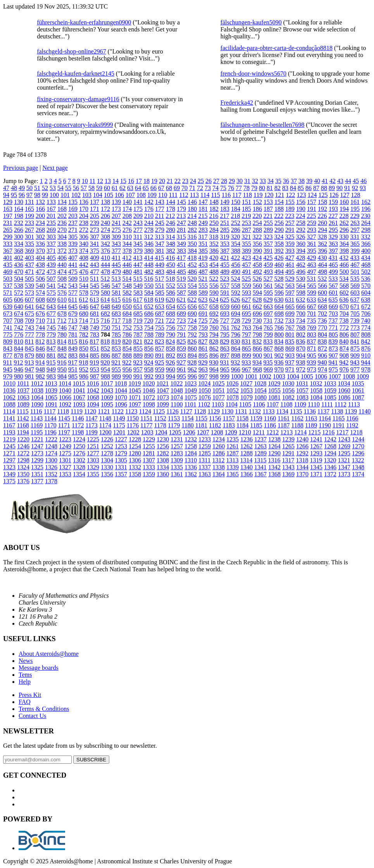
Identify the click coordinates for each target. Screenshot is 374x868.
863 (225, 348)
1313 (232, 460)
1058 (316, 390)
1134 (282, 411)
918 (83, 362)
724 (192, 321)
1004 (293, 376)
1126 (172, 411)
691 (203, 314)
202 (62, 216)
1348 (358, 467)
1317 (288, 460)
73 (208, 188)
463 (312, 265)
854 (127, 348)
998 (214, 376)
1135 (296, 411)
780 (62, 335)
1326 (51, 467)
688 (171, 314)
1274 (51, 453)
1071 (135, 397)
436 (19, 265)
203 (73, 216)
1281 (149, 453)
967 (246, 369)
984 (62, 376)
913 (29, 362)
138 (105, 202)
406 (62, 258)
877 (8, 355)
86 (309, 188)
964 (214, 369)
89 (332, 188)
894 (192, 355)
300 (19, 237)
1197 (64, 432)
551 (160, 286)
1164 (325, 418)
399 (355, 251)
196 (366, 209)
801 (290, 335)
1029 (274, 383)
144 (171, 202)
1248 (51, 446)
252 (236, 223)
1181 (201, 425)
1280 (135, 453)
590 (214, 293)
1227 (121, 439)
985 (73, 376)
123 (301, 195)
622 (192, 300)
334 (19, 244)
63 (130, 188)
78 (246, 188)
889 (138, 355)
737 (333, 321)
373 (73, 251)
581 (116, 293)
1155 (201, 418)
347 (160, 244)
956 (127, 369)
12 (100, 181)
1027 (246, 383)
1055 (274, 390)
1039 (51, 390)
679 (73, 314)
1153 (174, 418)
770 (322, 328)
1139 (351, 411)
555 (203, 286)
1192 (352, 425)
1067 (79, 397)
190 (301, 209)
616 (127, 300)
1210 (245, 432)
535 (355, 279)
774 (366, 328)
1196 (50, 432)
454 (214, 265)
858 (171, 348)
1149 (119, 418)
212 (170, 216)
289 (268, 230)
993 (160, 376)
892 (171, 355)
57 (84, 188)
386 (214, 251)
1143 (37, 418)
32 (255, 181)
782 (84, 335)
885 (95, 355)
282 (192, 230)
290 (279, 230)
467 (355, 265)
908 (344, 355)
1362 (191, 474)
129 (8, 202)
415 (159, 258)
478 (105, 272)
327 (311, 237)
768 (301, 328)
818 (105, 341)
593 (246, 293)
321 (246, 237)
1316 (274, 460)
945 (8, 369)
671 (355, 307)
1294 (330, 453)
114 (205, 195)
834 (279, 341)
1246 (23, 446)
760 (214, 328)
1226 (107, 439)
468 (366, 265)
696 (257, 314)
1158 (242, 418)
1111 (327, 404)
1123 (131, 411)
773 (355, 328)
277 (138, 230)
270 (62, 230)
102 (76, 195)
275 (116, 230)
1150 (133, 418)
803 (312, 335)
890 (149, 355)
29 (232, 181)
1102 (204, 404)
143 (160, 202)
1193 (9, 432)
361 (312, 244)
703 (333, 314)
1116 (36, 411)
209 (138, 216)
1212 (272, 432)
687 (160, 314)
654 (171, 307)
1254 (135, 446)
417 (181, 258)
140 (127, 202)
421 (224, 258)
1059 (330, 390)
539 (29, 286)
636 (344, 300)
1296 (358, 453)
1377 (37, 481)
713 (72, 321)
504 (19, 279)
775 (8, 335)
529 (290, 279)
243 (138, 223)
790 (171, 335)
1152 (160, 418)
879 (29, 355)
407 (73, 258)
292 (301, 230)
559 (246, 286)
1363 (205, 474)
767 (290, 328)
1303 (93, 460)
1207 (203, 432)
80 (262, 188)
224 (300, 216)
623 (203, 300)
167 (51, 209)
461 (290, 265)
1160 (270, 418)
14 (115, 181)
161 (355, 202)
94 (6, 195)
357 (268, 244)
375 (95, 251)
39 (309, 181)
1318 (302, 460)
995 (181, 376)
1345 (316, 467)
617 (138, 300)
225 (311, 216)
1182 (215, 425)
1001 (251, 376)
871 (312, 348)
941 (333, 362)
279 (160, 230)
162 (366, 202)
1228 (135, 439)
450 (171, 265)
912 (18, 362)
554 (192, 286)
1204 (161, 432)
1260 (219, 446)
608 (40, 300)
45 (356, 181)
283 (203, 230)
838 (322, 341)
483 (160, 272)
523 (224, 279)
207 (116, 216)
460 (279, 265)
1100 (177, 404)
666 (301, 307)
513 (116, 279)
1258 (191, 446)
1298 (23, 460)
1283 (177, 453)
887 (116, 355)
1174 (105, 425)
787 (138, 335)
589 (203, 293)
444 (105, 265)
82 (277, 188)
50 (29, 188)
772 (344, 328)
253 (246, 223)
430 (322, 258)
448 (149, 265)
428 (300, 258)
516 (148, 279)
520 (192, 279)
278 (149, 230)
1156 (215, 418)
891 (160, 355)
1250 (79, 446)
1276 (79, 453)
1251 (93, 446)
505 (29, 279)
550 (149, 286)
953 (95, 369)
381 (160, 251)
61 (115, 188)
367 (8, 251)
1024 (204, 383)
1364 (219, 474)
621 (181, 300)
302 (40, 237)
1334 (163, 467)
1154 (187, 418)
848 (62, 348)
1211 (259, 432)
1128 (200, 411)
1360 (163, 474)
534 (344, 279)
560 (257, 286)
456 (236, 265)
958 (149, 369)
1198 (78, 432)
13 (108, 181)
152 (257, 202)
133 (51, 202)
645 (73, 307)
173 (116, 209)
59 (99, 188)
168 (62, 209)
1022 (176, 383)
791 (181, 335)
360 (301, 244)
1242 (330, 439)
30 (240, 181)
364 (344, 244)
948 (40, 369)
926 (170, 362)
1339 (233, 467)
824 (170, 341)
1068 (93, 397)
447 (138, 265)
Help (25, 682)
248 (192, 223)
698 (279, 314)
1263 (260, 446)
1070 (121, 397)
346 (149, 244)
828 (214, 341)
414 (148, 258)
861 (203, 348)
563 (290, 286)
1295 (344, 453)
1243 (344, 439)
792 (192, 335)
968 (257, 369)
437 (29, 265)
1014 (65, 383)
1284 (191, 453)
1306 (135, 460)
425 (268, 258)
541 (51, 286)
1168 (23, 425)
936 (279, 362)
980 (19, 376)
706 (366, 314)
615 (116, 300)
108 (141, 195)
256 (279, 223)
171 (95, 209)
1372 (330, 474)
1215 (314, 432)
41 (325, 181)
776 (19, 335)
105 (109, 195)
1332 (135, 467)
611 (73, 300)
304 (62, 237)
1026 (232, 383)
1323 (9, 467)
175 (138, 209)
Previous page (21, 168)
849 (73, 348)
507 (51, 279)
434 (365, 258)
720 (148, 321)
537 (8, 286)
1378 (51, 481)
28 (224, 181)
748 (84, 328)
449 (160, 265)
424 (257, 258)
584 (149, 293)
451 (181, 265)
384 (192, 251)
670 (344, 307)
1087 (358, 397)
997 (203, 376)
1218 (356, 432)
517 (159, 279)
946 (19, 369)
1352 (51, 474)
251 (225, 223)
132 (40, 202)
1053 (246, 390)
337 (51, 244)
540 (40, 286)
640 (19, 307)
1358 (135, 474)
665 (290, 307)
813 (51, 341)
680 (84, 314)
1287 (233, 453)
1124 (145, 411)
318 (214, 237)
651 (138, 307)
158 (322, 202)
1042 (93, 390)
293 (312, 230)
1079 (246, 397)
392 (279, 251)
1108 (286, 404)
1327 (65, 467)
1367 (260, 474)
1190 (325, 425)
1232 (191, 439)
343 (116, 244)
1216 (328, 432)
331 (355, 237)
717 (116, 321)
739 (355, 321)
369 (29, 251)
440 (62, 265)
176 (149, 209)
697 (268, 314)
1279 (121, 453)
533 (333, 279)
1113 (354, 404)
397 (333, 251)
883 (73, 355)
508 (62, 279)
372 (62, 251)
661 (246, 307)
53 (53, 188)
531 (311, 279)
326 (300, 237)
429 (311, 258)
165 (29, 209)
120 (269, 195)
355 (246, 244)
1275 (65, 453)
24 (193, 181)
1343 (288, 467)
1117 (49, 411)
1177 (146, 425)
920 (105, 362)
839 (333, 341)
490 (236, 272)
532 (322, 279)
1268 (330, 446)
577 (73, 293)
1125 (159, 411)
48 (14, 188)
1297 (9, 460)
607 (29, 300)
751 (116, 328)
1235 (233, 439)
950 (62, 369)
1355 (93, 474)
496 (301, 272)
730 (257, 321)
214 (192, 216)
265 (8, 230)
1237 (260, 439)
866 (257, 348)
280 (171, 230)
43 (340, 181)
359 (290, 244)
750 (105, 328)
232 (19, 223)
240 (105, 223)
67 (161, 188)
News (26, 661)
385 (203, 251)
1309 (177, 460)
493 (268, 272)
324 (279, 237)
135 (73, 202)
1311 (204, 460)
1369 (288, 474)
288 (257, 230)
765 (268, 328)
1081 (274, 397)
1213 (286, 432)
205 (95, 216)
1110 (314, 404)
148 (214, 202)
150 (236, 202)
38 (302, 181)
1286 (219, 453)
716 (105, 321)
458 (257, 265)
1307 (149, 460)
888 (127, 355)
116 (226, 195)
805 (333, 335)
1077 (219, 397)
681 (95, 314)
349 (181, 244)
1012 (37, 383)
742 (19, 328)
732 (279, 321)
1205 (175, 432)
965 (225, 369)
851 (95, 348)
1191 (339, 425)
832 (257, 341)
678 (62, 314)
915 (51, 362)
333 (8, 244)
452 (192, 265)
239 (95, 223)
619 (159, 300)
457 (246, 265)
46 (364, 181)
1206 (189, 432)
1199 (91, 432)
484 (171, 272)
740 (365, 321)
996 (192, 376)
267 (29, 230)
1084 (316, 397)
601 (333, 293)
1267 (316, 446)
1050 (205, 390)
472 (40, 272)
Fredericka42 (237, 103)
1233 (205, 439)
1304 (107, 460)
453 (203, 265)
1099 (163, 404)
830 (235, 341)
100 (54, 195)
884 (84, 355)
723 (181, 321)
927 (181, 362)
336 (40, 244)
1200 (105, 432)
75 (223, 188)
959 (160, 369)
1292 (302, 453)
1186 (270, 425)
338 (62, 244)
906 (322, 355)
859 (181, 348)
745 (51, 328)
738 (344, 321)
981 (29, 376)
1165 (339, 418)
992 (149, 376)
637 (355, 300)
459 (268, 265)
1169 (37, 425)
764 (257, 328)
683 (116, 314)
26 (209, 181)
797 (246, 335)
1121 (104, 411)
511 (94, 279)
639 (8, 307)
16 (131, 181)
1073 (163, 397)
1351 (37, 474)
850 (84, 348)
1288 (246, 453)
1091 (51, 404)
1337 (205, 467)
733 (290, 321)
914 (40, 362)
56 (76, 188)
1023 (190, 383)
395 (312, 251)
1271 (9, 453)
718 (127, 321)
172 (105, 209)
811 (29, 341)
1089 (23, 404)
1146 (78, 418)
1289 (260, 453)
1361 (177, 474)
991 (138, 376)
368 (19, 251)
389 (246, 251)
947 (29, 369)
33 (263, 181)
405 (51, 258)
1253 (121, 446)
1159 (256, 418)
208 (127, 216)
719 (138, 321)
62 (122, 188)
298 (366, 230)
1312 (218, 460)
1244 (358, 439)
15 (123, 181)
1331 (121, 467)
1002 (265, 376)
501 (355, 272)
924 (148, 362)
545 (95, 286)
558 (236, 286)
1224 (79, 439)
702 (322, 314)
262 (344, 223)
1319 (316, 460)
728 (235, 321)
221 (268, 216)
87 (316, 188)
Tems (25, 675)
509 (73, 279)
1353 (65, 474)
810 (19, 341)
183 (225, 209)
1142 (23, 418)
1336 (191, 467)
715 (94, 321)
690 (192, 314)
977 (355, 369)
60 (107, 188)
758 (192, 328)
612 (83, 300)
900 (257, 355)
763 (246, 328)
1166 (352, 418)
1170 (50, 425)
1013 (51, 383)
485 (181, 272)
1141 (9, 418)
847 (51, 348)
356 (257, 244)
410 (105, 258)
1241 (316, 439)
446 (127, 265)
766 (279, 328)
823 (159, 341)
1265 (288, 446)
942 (344, 362)
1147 (91, 418)
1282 (163, 453)
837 (311, 341)
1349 (9, 474)
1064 (37, 397)
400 (366, 251)
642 (40, 307)
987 (95, 376)
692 (214, 314)
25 (201, 181)
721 (159, 321)
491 (246, 272)
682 (105, 314)
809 (8, 341)
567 (333, 286)
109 (152, 195)
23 (185, 181)
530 (300, 279)
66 (153, 188)
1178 (160, 425)
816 (83, 341)
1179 (174, 425)
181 (203, 209)
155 (290, 202)
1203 (147, 432)
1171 (64, 425)
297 (355, 230)
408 (84, 258)
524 (235, 279)
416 (170, 258)
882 (62, 355)
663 (268, 307)
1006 (321, 376)
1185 (256, 425)
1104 (232, 404)
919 (94, 362)
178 (171, 209)
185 (246, 209)
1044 (121, 390)
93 (363, 188)
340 (84, 244)
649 (116, 307)
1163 (311, 418)
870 (301, 348)
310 (127, 237)
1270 (358, 446)
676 (40, 314)
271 (73, 230)
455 (225, 265)
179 (181, 209)
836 (300, 341)
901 (268, 355)
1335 (177, 467)
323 (268, 237)
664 (279, 307)
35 (278, 181)
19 (154, 181)
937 (290, 362)
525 (246, 279)
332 (365, 237)
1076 (205, 397)
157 (312, 202)
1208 (217, 432)
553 (181, 286)
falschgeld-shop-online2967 (72, 51)
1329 (93, 467)
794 (214, 335)
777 (29, 335)
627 (246, 300)
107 (130, 195)
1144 (50, 418)
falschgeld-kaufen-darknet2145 (76, 73)
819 (116, 341)
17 (139, 181)
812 (40, 341)
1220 (23, 439)
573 (29, 293)
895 (203, 355)
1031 (302, 383)
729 (246, 321)
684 (127, 314)
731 (268, 321)
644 (62, 307)
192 (322, 209)
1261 (233, 446)
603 (355, 293)
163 (8, 209)
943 (355, 362)
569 (355, 286)
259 (312, 223)
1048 (177, 390)
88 (324, 188)
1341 (260, 467)
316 (192, 237)
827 (203, 341)
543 (73, 286)
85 (301, 188)
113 (194, 195)
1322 (358, 460)
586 (171, 293)
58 (91, 188)
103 (87, 195)
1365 (233, 474)
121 (279, 195)
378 (127, 251)
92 (355, 188)
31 (247, 181)
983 (51, 376)
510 (84, 279)
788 (149, 335)
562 (279, 286)
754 (149, 328)
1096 (121, 404)
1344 (302, 467)
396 (322, 251)
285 (225, 230)
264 (366, 223)
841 (355, 341)
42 (333, 181)
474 (62, 272)
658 (214, 307)
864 (236, 348)
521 (203, 279)
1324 (23, 467)
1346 (330, 467)
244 (149, 223)
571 (8, 293)
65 (146, 188)
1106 (259, 404)
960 (171, 369)
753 (138, 328)
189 (290, 209)
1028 (260, 383)
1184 (242, 425)
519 (181, 279)
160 (344, 202)
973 (312, 369)
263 (355, 223)
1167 (9, 425)
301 (29, 237)
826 (192, 341)
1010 (9, 383)
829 (224, 341)
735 (311, 321)
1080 (260, 397)
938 (300, 362)
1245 (9, 446)
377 (116, 251)
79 (254, 188)
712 (62, 321)
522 (214, 279)
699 (290, 314)
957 (138, 369)
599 (312, 293)
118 (247, 195)
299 (8, 237)
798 (257, 335)
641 (29, 307)
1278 (107, 453)
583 (138, 293)
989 (116, 376)
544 (84, 286)
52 (45, 188)
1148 (105, 418)
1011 (23, 383)
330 (344, 237)
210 (149, 216)
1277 (93, 453)
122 (290, 195)
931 (224, 362)
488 (214, 272)
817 (94, 341)
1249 (65, 446)
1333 (149, 467)
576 (62, 293)
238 (84, 223)
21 (170, 181)
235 (51, 223)
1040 (65, 390)
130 (19, 202)
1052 (233, 390)
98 (37, 195)
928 (192, 362)
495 (290, 272)
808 (366, 335)
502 (366, 272)
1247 (37, 446)
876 (366, 348)
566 (322, 286)
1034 (344, 383)
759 (203, 328)
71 (192, 188)
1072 (149, 397)
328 (322, 237)
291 (290, 230)
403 (29, 258)
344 (127, 244)
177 (160, 209)
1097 (135, 404)
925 (159, 362)
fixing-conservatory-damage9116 (78, 99)
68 (169, 188)
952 (84, 369)
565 (312, 286)
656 (192, 307)
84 (293, 188)
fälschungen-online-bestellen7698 (263, 125)
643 (51, 307)
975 (333, 369)
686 (149, 314)
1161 (284, 418)
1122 (118, 411)
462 (301, 265)
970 (279, 369)
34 (271, 181)
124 (312, 195)
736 (322, 321)
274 (105, 230)
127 (345, 195)
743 (29, 328)
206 (105, 216)
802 (301, 335)
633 (311, 300)
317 (203, 237)
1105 (245, 404)
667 (312, 307)
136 (84, 202)
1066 (65, 397)
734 (300, 321)
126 (334, 195)
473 (51, 272)
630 (279, 300)
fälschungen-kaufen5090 (251, 22)
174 (127, 209)
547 (116, 286)
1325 (37, 467)
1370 (302, 474)
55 (68, 188)
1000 (237, 376)
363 (333, 244)
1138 (337, 411)
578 (84, 293)
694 (236, 314)
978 (366, 369)
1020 (148, 383)
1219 (9, 439)
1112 (340, 404)
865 (246, 348)
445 (116, 265)
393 (290, 251)
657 (203, 307)
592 (236, 293)
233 (29, 223)
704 (344, 314)
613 (94, 300)
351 (203, 244)
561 (268, 286)
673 (8, 314)
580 (105, 293)
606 (19, 300)
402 (19, 258)
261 (333, 223)
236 (62, 223)
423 (246, 258)
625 (224, 300)
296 (344, 230)
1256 (163, 446)
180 (192, 209)
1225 (93, 439)
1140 (365, 411)
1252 (107, 446)
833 (268, 341)
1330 (107, 467)
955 (116, 369)
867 (268, 348)
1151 (146, 418)
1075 (191, 397)
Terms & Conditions (44, 709)
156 (301, 202)
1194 (23, 432)
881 (51, 355)
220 (257, 216)
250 (214, 223)
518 (170, 279)
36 (286, 181)
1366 (246, 474)
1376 (23, 481)
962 (192, 369)
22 (178, 181)
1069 (107, 397)
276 (127, 230)
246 (171, 223)
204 (84, 216)
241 (116, 223)
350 (192, 244)
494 (279, 272)
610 (62, 300)
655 (181, 307)
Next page (55, 168)
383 (181, 251)
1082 (288, 397)
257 (290, 223)
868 (279, 348)
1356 (107, 474)
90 (340, 188)
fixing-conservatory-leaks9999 (75, 125)
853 (116, 348)
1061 (358, 390)
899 (246, 355)
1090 (37, 404)
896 (214, 355)
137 (95, 202)
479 (116, 272)
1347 (344, 467)
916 (62, 362)
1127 (186, 411)
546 (105, 286)
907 (333, 355)
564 (301, 286)
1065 (51, 397)
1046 (149, 390)
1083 (302, 397)
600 (322, 293)
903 (290, 355)
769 (312, 328)
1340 (246, 467)
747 (73, 328)
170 (84, 209)
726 (214, 321)
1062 (9, 397)
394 (301, 251)
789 (160, 335)
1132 (255, 411)
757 (181, 328)
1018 (121, 383)
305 (73, 237)
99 (45, 195)
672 (366, 307)
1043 (107, 390)
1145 (64, 418)
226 (322, 216)
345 (138, 244)
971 (290, 369)
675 (29, 314)
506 (40, 279)
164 (19, 209)
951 (73, 369)
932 (235, 362)
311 (138, 237)
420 (214, 258)
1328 (79, 467)
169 (73, 209)
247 (181, 223)
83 (285, 188)
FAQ (25, 702)
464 (322, 265)
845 (29, 348)
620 (170, 300)
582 (127, 293)
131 (29, 202)
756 (171, 328)
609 (51, 300)
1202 (133, 432)
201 (51, 216)
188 (279, 209)
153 (268, 202)
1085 (330, 397)
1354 (79, 474)
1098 (149, 404)
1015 (79, 383)
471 (29, 272)
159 (333, 202)
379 (138, 251)
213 (181, 216)
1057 (302, 390)
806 (344, 335)
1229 (149, 439)
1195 (37, 432)
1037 (23, 390)
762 (236, 328)
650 (127, 307)
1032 (316, 383)
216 (214, 216)
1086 (344, 397)
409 (95, 258)
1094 (93, 404)
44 (348, 181)
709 (29, 321)
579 (95, 293)
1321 (344, 460)
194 (344, 209)
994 (171, 376)
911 (8, 362)
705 (355, 314)
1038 (37, 390)
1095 (107, 404)
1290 (274, 453)
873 (333, 348)
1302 (79, 460)
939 (311, 362)
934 (257, 362)
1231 (177, 439)
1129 (214, 411)
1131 (241, 411)
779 (51, 335)
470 (19, 272)
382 (171, 251)
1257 (177, 446)
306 (84, 237)
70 (184, 188)
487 (203, 272)
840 (344, 341)
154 (279, 202)
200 (40, 216)
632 (300, 300)
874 (344, 348)
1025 (218, 383)
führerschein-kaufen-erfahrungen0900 (84, 22)
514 (127, 279)
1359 (149, 474)
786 (127, 335)
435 (8, 265)
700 (301, 314)
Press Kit (30, 695)
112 (184, 195)
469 (8, 272)
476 (84, 272)
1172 (78, 425)
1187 (284, 425)
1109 (300, 404)
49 (22, 188)
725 (203, 321)
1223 (65, 439)
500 (344, 272)
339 (73, 244)
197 (8, 216)
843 (8, 348)
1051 (219, 390)
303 (51, 237)
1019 (134, 383)
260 (322, 223)
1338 (219, 467)
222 (279, 216)
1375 (9, 481)
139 (116, 202)
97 (29, 195)
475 (73, 272)
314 (170, 237)
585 (160, 293)
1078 (233, 397)
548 (127, 286)
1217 (342, 432)
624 (214, 300)
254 (257, 223)
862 (214, 348)
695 (246, 314)
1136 (309, 411)
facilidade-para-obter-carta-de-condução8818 (277, 48)
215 (203, 216)
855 (138, 348)
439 (51, 265)
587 (181, 293)
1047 (163, 390)
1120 (90, 411)
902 (279, 355)
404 (40, 258)
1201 (119, 432)
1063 (23, 397)
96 (22, 195)
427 (290, 258)
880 (40, 355)
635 (333, 300)
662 (257, 307)
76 (231, 188)
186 (257, 209)
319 (224, 237)
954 (105, 369)
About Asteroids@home (49, 654)
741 (8, 328)
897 (225, 355)
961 (181, 369)
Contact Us (33, 716)
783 (95, 335)
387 (225, 251)
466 (344, 265)
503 (8, 279)
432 (344, 258)
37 (294, 181)
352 (214, 244)
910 (366, 355)
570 (366, 286)
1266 (302, 446)
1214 (300, 432)
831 (246, 341)
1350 (23, 474)
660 (236, 307)
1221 (37, 439)
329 (333, 237)
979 (8, 376)
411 (116, 258)
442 (84, 265)
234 (40, 223)
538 (19, 286)
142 (149, 202)
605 (8, 300)
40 (317, 181)
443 (95, 265)
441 (73, 265)
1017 (107, 383)
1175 (119, 425)
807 (355, 335)
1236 (246, 439)
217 (224, 216)
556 (214, 286)
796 (236, 335)
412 (127, 258)
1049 (191, 390)
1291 (288, 453)
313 (159, 237)
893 (181, 355)
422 (235, 258)
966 (236, 369)
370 (40, 251)
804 (322, 335)
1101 (190, 404)
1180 (187, 425)
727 (224, 321)
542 (62, 286)
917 (72, 362)
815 (72, 341)
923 (138, 362)
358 (279, 244)
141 (138, 202)
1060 (344, 390)
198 (19, 216)
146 (192, 202)
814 (62, 341)
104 (98, 195)
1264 (274, 446)
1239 (288, 439)
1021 (162, 383)
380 (149, 251)
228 (344, 216)
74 (215, 188)
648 (105, 307)
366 (366, 244)
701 (312, 314)
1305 (121, 460)
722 (170, 321)
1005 (307, 376)
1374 (358, 474)
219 (246, 216)
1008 (349, 376)
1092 (65, 404)
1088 (9, 404)
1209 (231, 432)
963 (203, 369)
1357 (121, 474)
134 (62, 202)
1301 (65, 460)
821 (138, 341)
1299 (37, 460)
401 (8, 258)
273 (95, 230)
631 (290, 300)
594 (257, 293)
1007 (335, 376)
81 (270, 188)
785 (116, 335)
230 (365, 216)
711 (51, 321)
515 (138, 279)
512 (105, 279)
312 (148, 237)
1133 (268, 411)
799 (268, 335)
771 (333, 328)
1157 (229, 418)
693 (225, 314)
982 (40, 376)
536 (365, 279)
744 (40, 328)
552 (171, 286)
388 (236, 251)
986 (84, 376)
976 (344, 369)
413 (138, 258)
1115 (23, 411)
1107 (273, 404)
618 (148, 300)
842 (365, 341)
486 (192, 272)
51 (37, 188)
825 (181, 341)
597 (290, 293)
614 (105, 300)
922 (127, 362)
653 (160, 307)
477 (95, 272)
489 (225, 272)
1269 (344, 446)
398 (344, 251)
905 (312, 355)
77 (239, 188)
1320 (330, 460)
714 (83, 321)
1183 (229, 425)
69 (177, 188)
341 (95, 244)
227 (333, 216)
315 (181, 237)
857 (160, 348)
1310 (191, 460)
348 (171, 244)
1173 (91, 425)
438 (40, 265)
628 (257, 300)
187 (268, 209)
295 (333, 230)
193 (333, 209)
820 (127, 341)
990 (127, 376)
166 (40, 209)
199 (29, 216)
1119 (77, 411)
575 (51, 293)
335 (29, 244)
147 (203, 202)
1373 (344, 474)
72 (200, 188)
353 (225, 244)
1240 (302, 439)
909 (355, 355)
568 (344, 286)
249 (203, 223)
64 (138, 188)
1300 (51, 460)
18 (146, 181)
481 (138, 272)
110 (163, 195)
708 (19, 321)
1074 (177, 397)
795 (225, 335)
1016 (93, 383)
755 (160, 328)
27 (216, 181)
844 (19, 348)
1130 (227, 411)
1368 (274, 474)
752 (127, 328)
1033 (330, 383)
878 (19, 355)
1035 (358, 383)
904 (301, 355)
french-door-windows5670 (253, 73)
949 (51, 369)
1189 (311, 425)
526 (257, 279)
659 (225, 307)
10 (85, 181)
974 (322, 369)
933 (246, 362)
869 (290, 348)
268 (40, 230)
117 (237, 195)
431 (333, 258)
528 (279, 279)
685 (138, 314)
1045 (135, 390)
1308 (163, 460)
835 (290, 341)
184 (236, 209)
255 (268, 223)
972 (301, 369)
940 (322, 362)
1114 (9, 411)
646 (84, 307)
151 (246, 202)
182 (214, 209)
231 (8, 223)
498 (322, 272)
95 (14, 195)
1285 (205, 453)
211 (159, 216)
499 (333, 272)
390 (257, 251)
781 (73, 335)
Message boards (39, 668)
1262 (246, 446)
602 (344, 293)
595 (268, 293)
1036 (9, 390)
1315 (260, 460)
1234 (219, 439)
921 (116, 362)
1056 (288, 390)
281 (181, 230)
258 (301, 223)
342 (105, 244)
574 (40, 293)
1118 (63, 411)
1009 (363, 376)
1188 (297, 425)
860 (192, 348)
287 (246, 230)
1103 (218, 404)
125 (323, 195)
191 (312, 209)
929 (203, 362)
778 (40, 335)
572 (19, 293)
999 (225, 376)
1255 (149, 446)
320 (235, 237)
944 (365, 362)
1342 (274, 467)
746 (62, 328)
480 (127, 272)
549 (138, 286)
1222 (51, 439)
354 (236, 244)
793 (203, 335)
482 (149, 272)
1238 (274, 439)
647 (95, 307)
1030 (288, 383)
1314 (246, 460)
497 (312, 272)
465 (333, 265)
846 (40, 348)
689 (181, 314)
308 (105, 237)
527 (268, 279)
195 (355, 209)
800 (279, 335)
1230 (163, 439)
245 (160, 223)
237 (73, 223)
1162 (297, 418)
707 (8, 321)
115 (215, 195)
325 (290, 237)
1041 (79, 390)
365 (355, 244)
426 (279, 258)
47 (6, 188)
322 (257, 237)
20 (162, 181)
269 (51, 230)
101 (65, 195)
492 (257, 272)
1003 (279, 376)
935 (268, 362)
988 (105, 376)
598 (301, 293)
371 (51, 251)
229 (355, 216)
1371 (316, 474)
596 (279, 293)
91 (347, 188)
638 (365, 300)
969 (268, 369)
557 (225, 286)
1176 (133, 425)
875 (355, 348)
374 (84, 251)
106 (119, 195)
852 (105, 348)
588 (192, 293)
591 (225, 293)
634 (322, 300)
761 (225, 328)
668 (322, 307)
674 (19, 314)
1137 (323, 411)
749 (95, 328)
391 (268, 251)
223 (290, 216)
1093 (79, 404)
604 (366, 293)
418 (192, 258)
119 (258, 195)
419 (203, 258)
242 (127, 223)
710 (40, 321)
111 (173, 195)
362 (322, 244)
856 (149, 348)
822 (148, 341)
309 (116, 237)
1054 (260, 390)
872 (322, 348)
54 (60, 188)
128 (355, 195)
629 (268, 300)
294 (322, 230)
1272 (23, 453)
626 (235, 300)
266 (19, 230)
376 (105, 251)
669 (333, 307)
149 (225, 202)
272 (84, 230)
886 (105, 355)
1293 (316, 453)
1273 (37, 453)
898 (236, 355)
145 (181, 202)
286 (236, 230)
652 (149, 307)
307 (95, 237)
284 (214, 230)
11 (92, 181)
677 (51, 314)
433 (355, 258)
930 (214, 362)
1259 (205, 446)
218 (235, 216)
